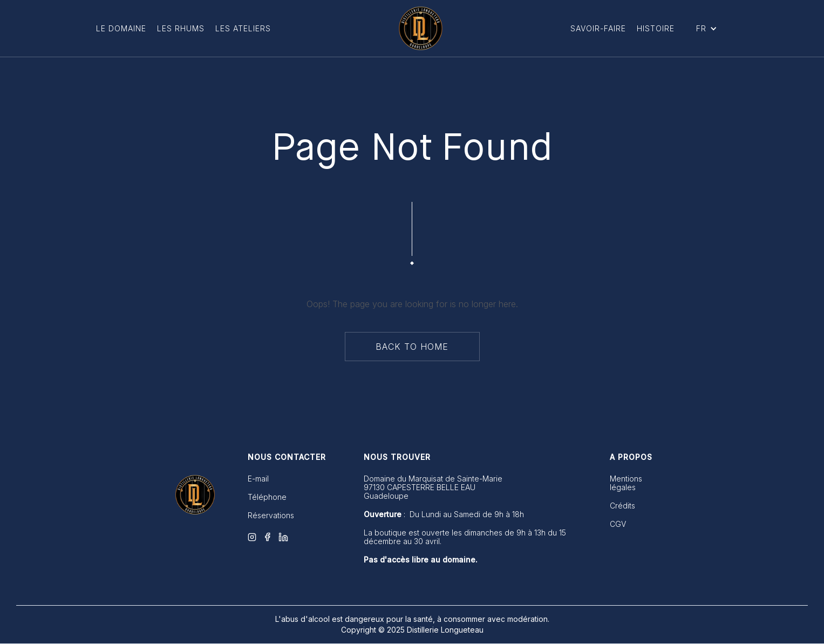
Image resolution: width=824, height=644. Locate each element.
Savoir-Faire (598, 28)
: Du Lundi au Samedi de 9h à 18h (444, 514)
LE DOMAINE (121, 28)
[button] (707, 29)
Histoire (656, 28)
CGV (618, 524)
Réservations (271, 516)
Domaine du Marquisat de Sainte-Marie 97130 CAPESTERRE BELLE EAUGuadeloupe (433, 487)
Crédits (622, 506)
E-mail (258, 479)
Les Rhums (181, 28)
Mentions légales (626, 483)
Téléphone (267, 497)
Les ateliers (243, 28)
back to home (412, 347)
